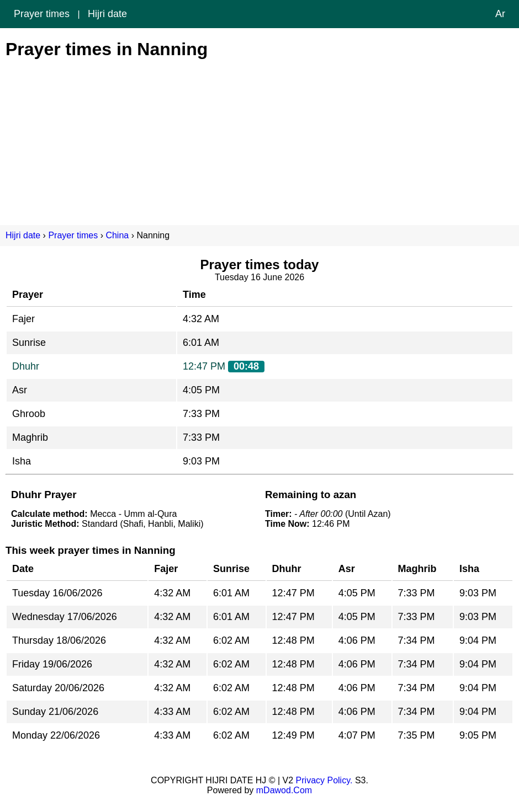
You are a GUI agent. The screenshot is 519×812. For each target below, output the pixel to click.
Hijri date (107, 14)
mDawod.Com (284, 790)
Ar (500, 14)
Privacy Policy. (324, 780)
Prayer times (42, 14)
